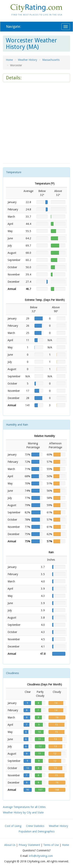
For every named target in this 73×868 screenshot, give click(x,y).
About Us (10, 845)
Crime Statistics (35, 826)
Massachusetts (51, 60)
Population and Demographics (36, 831)
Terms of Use (51, 845)
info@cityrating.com (41, 856)
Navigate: (13, 26)
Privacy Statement (29, 845)
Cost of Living (13, 826)
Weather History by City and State (23, 812)
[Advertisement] (36, 123)
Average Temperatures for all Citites (24, 807)
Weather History (28, 60)
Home (9, 60)
